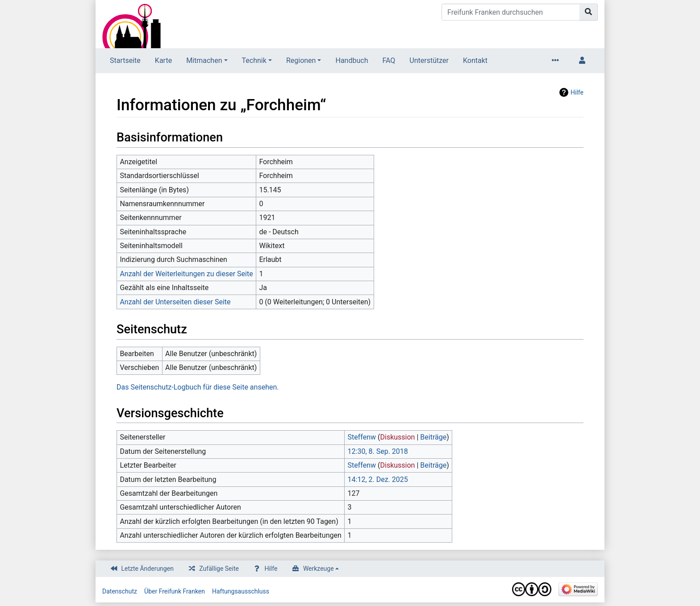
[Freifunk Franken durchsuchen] (511, 12)
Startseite (125, 60)
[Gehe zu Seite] (589, 12)
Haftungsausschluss (241, 591)
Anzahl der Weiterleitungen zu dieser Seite (186, 274)
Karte (163, 60)
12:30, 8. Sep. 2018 (378, 451)
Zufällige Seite (219, 569)
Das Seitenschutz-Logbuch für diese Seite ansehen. (198, 387)
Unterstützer (429, 60)
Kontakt (475, 60)
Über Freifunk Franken (175, 591)
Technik (254, 60)
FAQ (389, 60)
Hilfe (577, 92)
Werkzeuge (319, 569)
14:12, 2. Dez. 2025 (378, 479)
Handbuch (352, 60)
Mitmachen (204, 60)
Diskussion (398, 437)
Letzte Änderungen (148, 569)
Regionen (301, 60)
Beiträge (433, 437)
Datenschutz (120, 591)
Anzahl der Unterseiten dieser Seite (175, 302)
